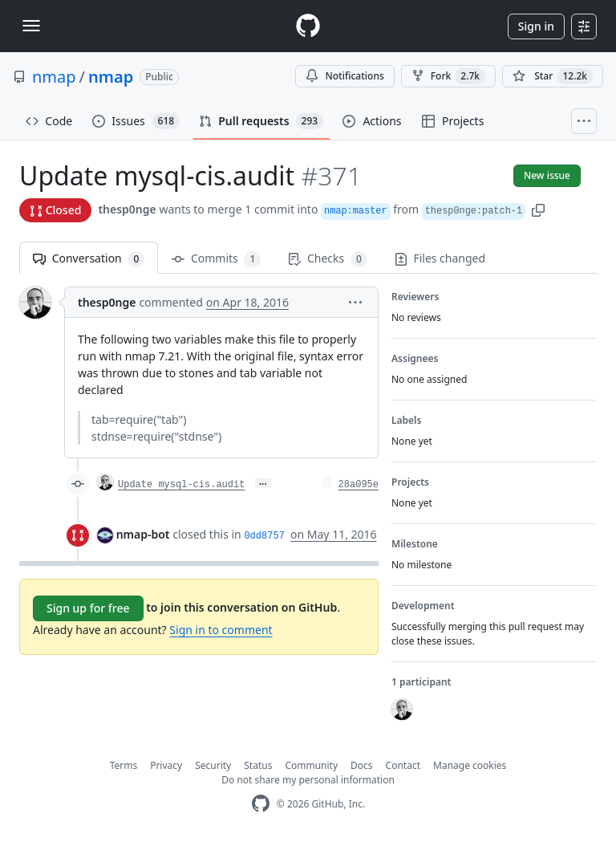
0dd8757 (264, 536)
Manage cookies (470, 765)
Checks (327, 259)
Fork (448, 76)
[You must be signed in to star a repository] (553, 76)
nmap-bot (143, 534)
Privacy (166, 765)
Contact (403, 765)
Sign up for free (88, 608)
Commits (216, 259)
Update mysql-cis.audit (181, 485)
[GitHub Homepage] (261, 804)
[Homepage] (308, 26)
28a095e (359, 485)
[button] (538, 209)
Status (258, 765)
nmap (54, 77)
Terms (124, 765)
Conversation (89, 259)
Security (213, 765)
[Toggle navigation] (31, 26)
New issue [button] (547, 175)
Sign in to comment (221, 630)
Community (311, 765)
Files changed (440, 258)
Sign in (536, 26)
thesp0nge (127, 209)
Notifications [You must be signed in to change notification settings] (344, 76)
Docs (362, 765)
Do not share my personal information (308, 780)
